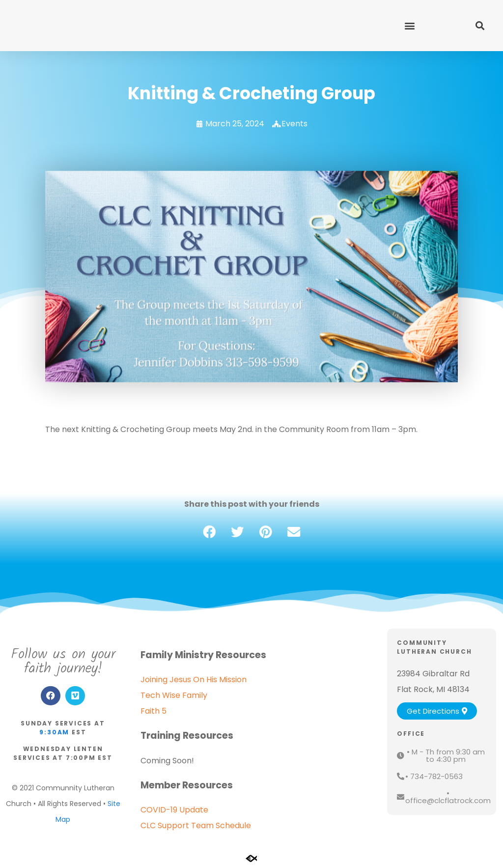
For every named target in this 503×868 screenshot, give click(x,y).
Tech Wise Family (174, 695)
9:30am (54, 732)
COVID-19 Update (174, 810)
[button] (409, 25)
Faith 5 (154, 711)
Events (294, 124)
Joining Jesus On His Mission (194, 680)
